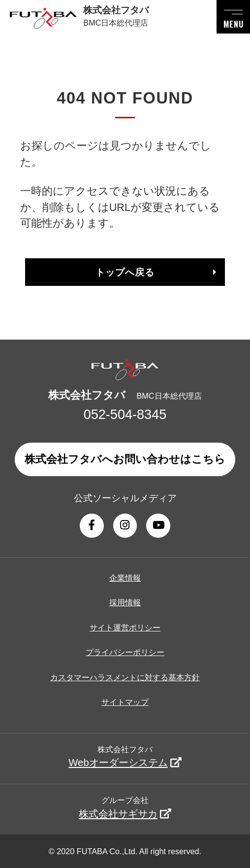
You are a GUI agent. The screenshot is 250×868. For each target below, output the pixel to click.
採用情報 (125, 602)
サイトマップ (125, 702)
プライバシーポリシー (125, 652)
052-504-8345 (125, 414)
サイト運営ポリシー (125, 627)
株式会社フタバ (125, 756)
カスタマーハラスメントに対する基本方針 (125, 677)
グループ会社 (125, 807)
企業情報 (125, 578)
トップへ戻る (125, 272)
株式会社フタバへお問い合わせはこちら (125, 459)
